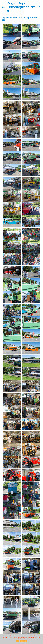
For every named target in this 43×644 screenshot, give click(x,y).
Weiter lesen (23, 641)
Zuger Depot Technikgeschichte (21, 7)
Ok (17, 641)
